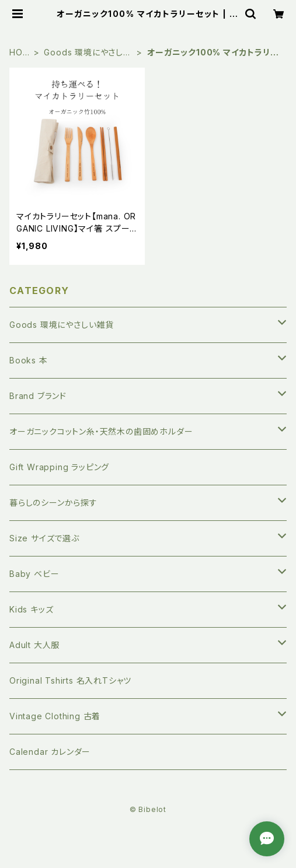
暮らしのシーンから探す (53, 503)
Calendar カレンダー (50, 752)
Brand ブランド (38, 396)
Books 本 (29, 360)
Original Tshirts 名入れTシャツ (70, 680)
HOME (20, 53)
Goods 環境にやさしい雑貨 (87, 53)
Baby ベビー (34, 574)
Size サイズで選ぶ (44, 538)
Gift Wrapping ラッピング (59, 467)
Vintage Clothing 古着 (55, 716)
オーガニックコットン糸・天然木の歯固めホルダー (101, 431)
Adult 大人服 (34, 645)
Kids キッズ (31, 609)
